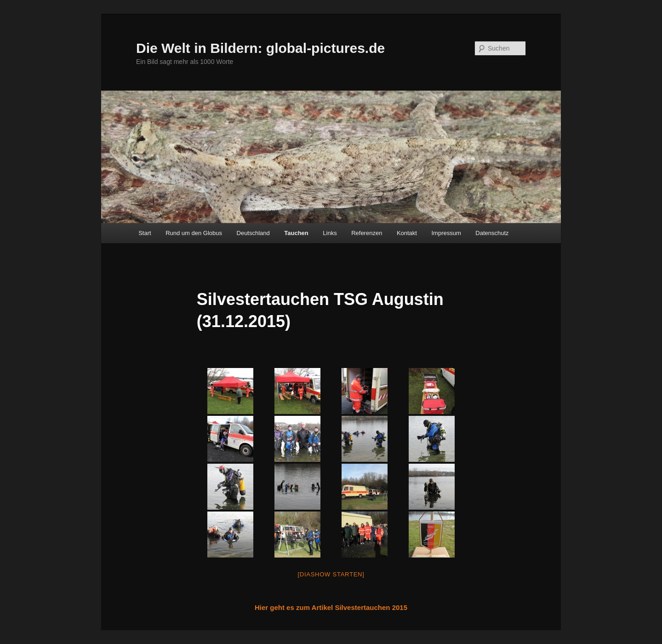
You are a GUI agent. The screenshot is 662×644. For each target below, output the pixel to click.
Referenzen (367, 233)
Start (145, 233)
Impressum (446, 233)
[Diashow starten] (331, 574)
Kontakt (407, 233)
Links (330, 233)
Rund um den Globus (194, 233)
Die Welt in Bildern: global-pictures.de (260, 48)
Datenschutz (492, 233)
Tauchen (296, 233)
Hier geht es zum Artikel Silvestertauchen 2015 (331, 607)
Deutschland (253, 233)
